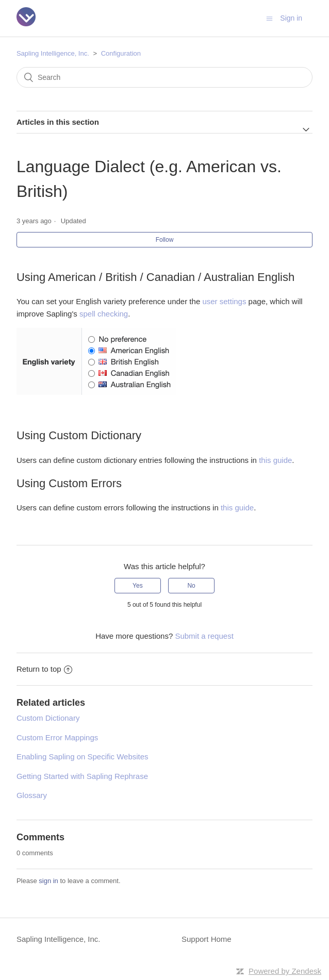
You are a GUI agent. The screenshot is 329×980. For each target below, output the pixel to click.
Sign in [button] (291, 18)
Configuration (121, 53)
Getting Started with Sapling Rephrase (82, 776)
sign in (48, 881)
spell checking (104, 314)
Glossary (32, 795)
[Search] (164, 77)
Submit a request (204, 636)
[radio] (138, 586)
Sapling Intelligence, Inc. (53, 53)
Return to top (44, 669)
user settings (224, 301)
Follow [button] (165, 240)
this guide (275, 460)
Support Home (207, 939)
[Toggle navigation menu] (269, 18)
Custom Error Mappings (57, 737)
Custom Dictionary (48, 718)
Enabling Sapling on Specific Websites (83, 757)
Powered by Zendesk (285, 971)
